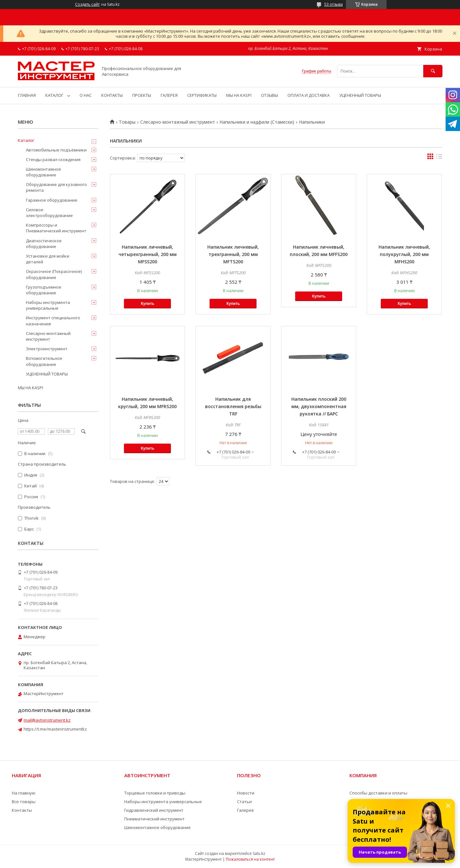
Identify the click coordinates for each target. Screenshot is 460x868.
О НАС (86, 95)
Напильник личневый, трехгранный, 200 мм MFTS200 (233, 254)
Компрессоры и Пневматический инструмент (56, 228)
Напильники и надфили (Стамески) (257, 122)
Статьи (244, 802)
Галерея (245, 810)
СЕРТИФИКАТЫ (202, 95)
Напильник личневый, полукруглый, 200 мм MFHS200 (404, 254)
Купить (148, 304)
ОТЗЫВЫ (269, 95)
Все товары (24, 802)
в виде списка (439, 158)
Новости (246, 793)
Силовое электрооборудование (49, 213)
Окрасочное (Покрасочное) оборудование (54, 274)
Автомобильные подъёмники (56, 150)
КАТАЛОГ (54, 95)
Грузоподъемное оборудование (44, 290)
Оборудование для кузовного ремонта (56, 187)
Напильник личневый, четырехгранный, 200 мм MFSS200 (148, 254)
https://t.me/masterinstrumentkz (55, 729)
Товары (127, 122)
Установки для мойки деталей (48, 259)
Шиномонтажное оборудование (43, 172)
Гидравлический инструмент (154, 810)
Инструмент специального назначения (53, 321)
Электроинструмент (47, 349)
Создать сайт (87, 4)
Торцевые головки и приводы (155, 793)
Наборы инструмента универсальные (48, 305)
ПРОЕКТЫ (142, 95)
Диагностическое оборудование (44, 244)
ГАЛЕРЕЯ (169, 95)
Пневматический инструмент (154, 819)
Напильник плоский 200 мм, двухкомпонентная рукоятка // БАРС (319, 406)
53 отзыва (333, 4)
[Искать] (433, 71)
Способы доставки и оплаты (378, 793)
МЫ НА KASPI (239, 95)
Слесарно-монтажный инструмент (178, 122)
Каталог (26, 140)
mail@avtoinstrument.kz (47, 720)
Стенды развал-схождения (53, 159)
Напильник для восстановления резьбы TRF (233, 406)
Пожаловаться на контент (250, 859)
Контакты (22, 810)
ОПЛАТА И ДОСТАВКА (309, 95)
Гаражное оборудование (52, 200)
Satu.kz (259, 853)
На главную (24, 793)
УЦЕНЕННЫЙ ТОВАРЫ (360, 95)
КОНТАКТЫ (112, 95)
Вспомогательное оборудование (44, 361)
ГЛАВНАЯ (27, 95)
